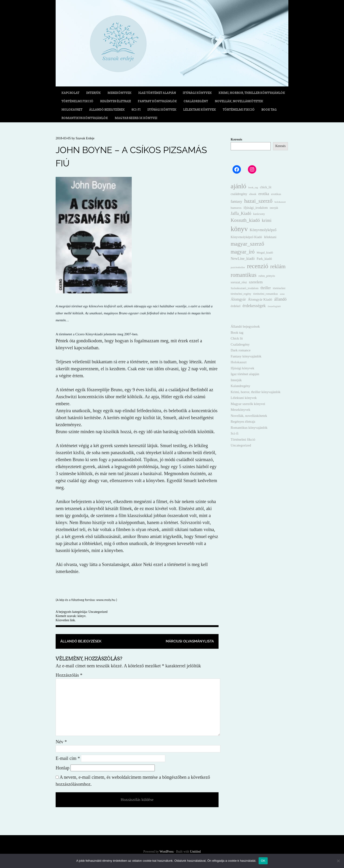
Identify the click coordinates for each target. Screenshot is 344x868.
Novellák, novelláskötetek (239, 101)
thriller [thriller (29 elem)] (266, 288)
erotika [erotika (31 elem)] (264, 194)
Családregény (196, 101)
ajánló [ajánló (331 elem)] (238, 186)
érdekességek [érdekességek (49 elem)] (254, 306)
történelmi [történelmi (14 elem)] (279, 288)
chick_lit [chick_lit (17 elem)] (266, 187)
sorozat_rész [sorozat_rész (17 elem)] (239, 282)
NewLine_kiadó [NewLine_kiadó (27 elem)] (243, 259)
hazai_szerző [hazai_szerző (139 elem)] (258, 201)
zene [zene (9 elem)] (282, 294)
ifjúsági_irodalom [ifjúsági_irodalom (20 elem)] (256, 208)
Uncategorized (98, 612)
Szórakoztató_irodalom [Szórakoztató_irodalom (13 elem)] (245, 288)
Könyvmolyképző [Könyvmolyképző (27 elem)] (263, 230)
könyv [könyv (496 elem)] (239, 229)
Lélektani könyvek (200, 110)
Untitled (195, 852)
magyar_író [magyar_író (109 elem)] (243, 252)
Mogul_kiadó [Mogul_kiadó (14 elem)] (265, 252)
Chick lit (237, 338)
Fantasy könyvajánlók (157, 101)
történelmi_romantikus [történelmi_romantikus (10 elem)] (266, 294)
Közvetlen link (65, 620)
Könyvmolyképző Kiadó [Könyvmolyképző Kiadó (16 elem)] (246, 237)
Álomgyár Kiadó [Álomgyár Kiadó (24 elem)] (260, 299)
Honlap (62, 768)
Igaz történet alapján (157, 93)
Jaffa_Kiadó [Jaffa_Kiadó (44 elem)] (241, 213)
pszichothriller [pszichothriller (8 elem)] (238, 267)
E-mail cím (68, 758)
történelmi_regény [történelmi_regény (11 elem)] (241, 294)
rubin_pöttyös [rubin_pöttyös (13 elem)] (267, 276)
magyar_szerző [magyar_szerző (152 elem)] (247, 244)
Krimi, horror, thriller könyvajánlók (252, 93)
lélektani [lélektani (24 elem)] (270, 237)
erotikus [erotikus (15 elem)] (276, 194)
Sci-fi (136, 110)
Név (61, 742)
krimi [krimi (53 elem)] (267, 220)
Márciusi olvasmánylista (190, 641)
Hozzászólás (69, 675)
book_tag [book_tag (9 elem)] (253, 187)
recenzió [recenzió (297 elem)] (258, 266)
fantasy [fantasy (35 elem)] (236, 201)
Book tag (269, 110)
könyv (81, 616)
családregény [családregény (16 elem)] (239, 194)
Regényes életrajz (116, 101)
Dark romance (241, 350)
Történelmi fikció (77, 101)
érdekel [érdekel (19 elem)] (236, 306)
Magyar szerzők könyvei (136, 118)
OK (263, 861)
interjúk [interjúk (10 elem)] (274, 208)
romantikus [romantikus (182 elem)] (244, 275)
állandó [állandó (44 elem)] (280, 299)
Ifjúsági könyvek (197, 93)
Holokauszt (72, 110)
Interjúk (93, 93)
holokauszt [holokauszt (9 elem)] (280, 202)
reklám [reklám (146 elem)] (278, 266)
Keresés (236, 139)
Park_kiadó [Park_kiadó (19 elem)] (264, 259)
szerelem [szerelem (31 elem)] (256, 282)
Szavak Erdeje (85, 138)
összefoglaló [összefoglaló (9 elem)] (274, 306)
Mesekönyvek (120, 93)
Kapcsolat (70, 93)
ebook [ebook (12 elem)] (253, 194)
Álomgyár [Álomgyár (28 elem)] (238, 299)
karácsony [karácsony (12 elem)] (259, 214)
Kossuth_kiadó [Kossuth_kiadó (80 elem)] (245, 220)
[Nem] (338, 861)
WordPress (167, 852)
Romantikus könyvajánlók (85, 118)
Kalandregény (240, 386)
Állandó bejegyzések (107, 110)
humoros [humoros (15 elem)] (236, 208)
